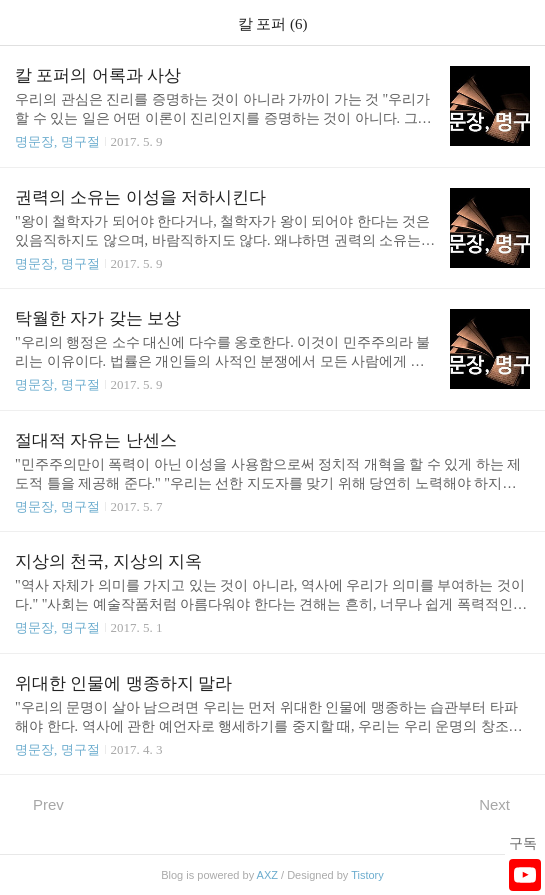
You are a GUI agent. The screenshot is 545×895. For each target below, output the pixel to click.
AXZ (267, 875)
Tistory (367, 875)
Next (504, 804)
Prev (39, 804)
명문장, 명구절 (57, 141)
